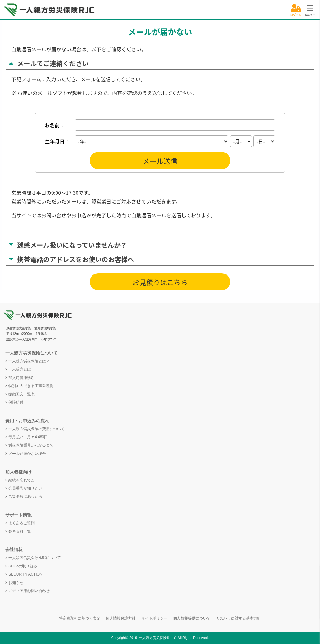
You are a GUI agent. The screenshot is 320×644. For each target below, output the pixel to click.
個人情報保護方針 (121, 618)
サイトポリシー (154, 618)
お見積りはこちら (160, 282)
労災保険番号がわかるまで (31, 445)
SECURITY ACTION (25, 574)
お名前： (55, 125)
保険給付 (16, 402)
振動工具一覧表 (22, 394)
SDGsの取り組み (23, 566)
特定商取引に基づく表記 (80, 618)
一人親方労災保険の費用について (37, 429)
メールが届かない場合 (27, 454)
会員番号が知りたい (25, 488)
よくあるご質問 (22, 523)
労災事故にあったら (25, 496)
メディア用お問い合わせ (29, 591)
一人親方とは (20, 369)
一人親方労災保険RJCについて (35, 558)
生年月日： (57, 141)
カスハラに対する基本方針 (238, 618)
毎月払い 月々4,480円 (28, 437)
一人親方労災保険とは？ (29, 361)
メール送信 (160, 161)
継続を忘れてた (22, 480)
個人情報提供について (192, 618)
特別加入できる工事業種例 (31, 386)
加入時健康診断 (22, 378)
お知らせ (16, 583)
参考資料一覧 (20, 531)
